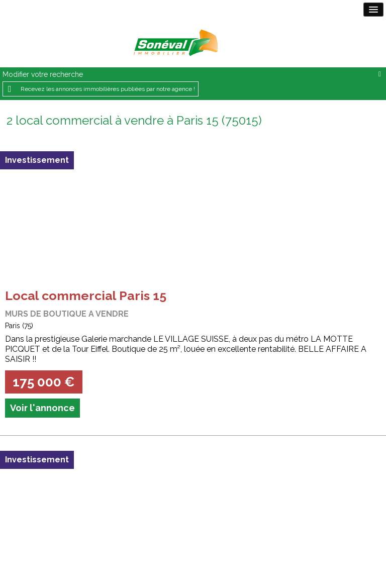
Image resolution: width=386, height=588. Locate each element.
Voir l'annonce (42, 408)
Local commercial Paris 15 (86, 296)
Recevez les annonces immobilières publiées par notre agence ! (108, 89)
